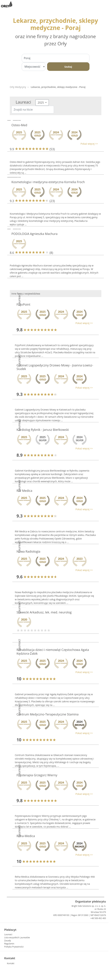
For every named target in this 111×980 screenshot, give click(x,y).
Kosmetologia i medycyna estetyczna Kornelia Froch (48, 182)
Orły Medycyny (18, 87)
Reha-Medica (26, 836)
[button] (54, 144)
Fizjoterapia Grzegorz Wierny (37, 775)
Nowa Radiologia (28, 551)
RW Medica (24, 491)
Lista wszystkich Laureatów (17, 937)
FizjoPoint (23, 304)
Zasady (8, 941)
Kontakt (11, 963)
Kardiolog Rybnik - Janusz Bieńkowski (43, 430)
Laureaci (8, 934)
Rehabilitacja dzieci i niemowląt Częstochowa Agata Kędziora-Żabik (53, 652)
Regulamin (9, 944)
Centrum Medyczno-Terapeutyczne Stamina (48, 714)
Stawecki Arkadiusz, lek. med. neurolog (44, 612)
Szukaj (68, 67)
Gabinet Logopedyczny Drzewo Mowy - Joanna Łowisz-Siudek (55, 367)
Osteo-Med (19, 125)
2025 (41, 103)
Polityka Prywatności (14, 947)
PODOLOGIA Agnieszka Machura (35, 234)
